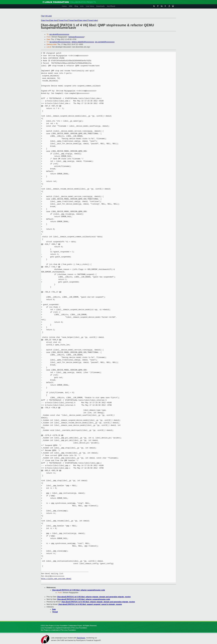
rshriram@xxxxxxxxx (76, 37)
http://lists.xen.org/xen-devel (56, 579)
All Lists (48, 16)
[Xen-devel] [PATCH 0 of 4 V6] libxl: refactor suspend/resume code (79, 590)
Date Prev (45, 20)
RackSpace (81, 638)
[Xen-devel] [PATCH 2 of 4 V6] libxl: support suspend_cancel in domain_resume (90, 604)
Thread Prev (63, 20)
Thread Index (93, 20)
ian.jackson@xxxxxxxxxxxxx (60, 42)
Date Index (83, 20)
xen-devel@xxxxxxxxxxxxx (59, 34)
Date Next (53, 20)
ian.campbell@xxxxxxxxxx (105, 42)
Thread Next (73, 20)
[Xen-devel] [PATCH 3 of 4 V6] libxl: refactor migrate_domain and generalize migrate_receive (94, 597)
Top (43, 16)
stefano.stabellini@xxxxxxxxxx (83, 42)
